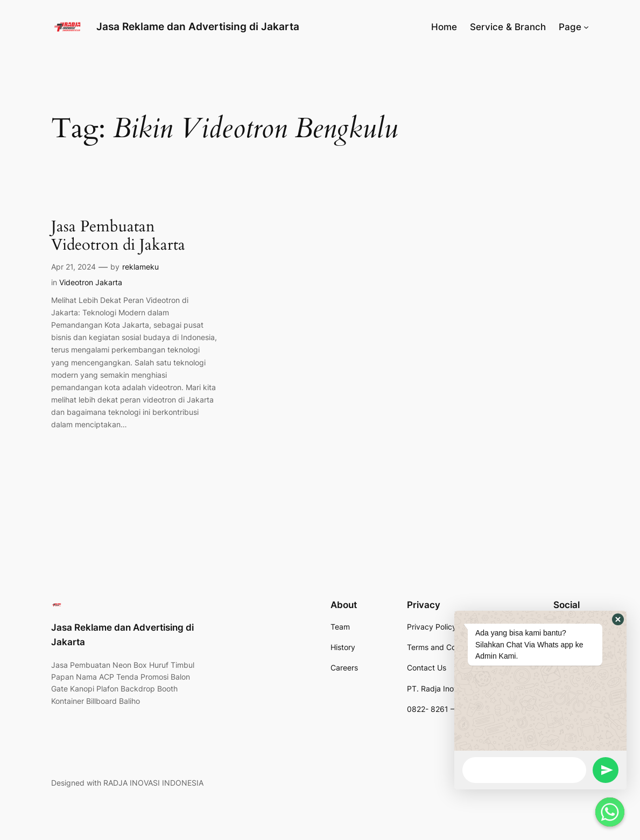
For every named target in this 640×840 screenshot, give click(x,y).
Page (570, 27)
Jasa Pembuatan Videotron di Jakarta (118, 236)
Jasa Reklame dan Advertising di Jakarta (198, 27)
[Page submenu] (586, 27)
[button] (618, 619)
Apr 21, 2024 (73, 267)
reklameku (140, 267)
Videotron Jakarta (91, 282)
